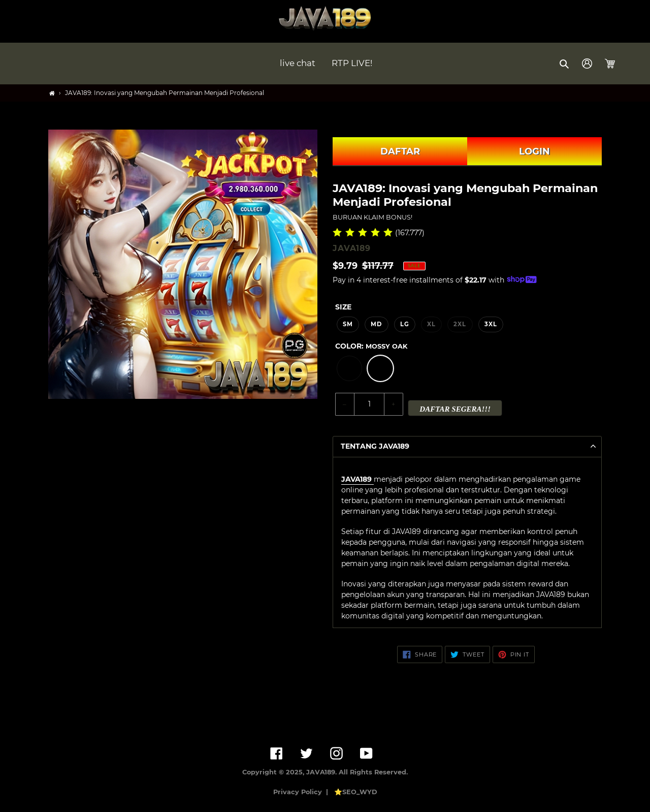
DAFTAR (400, 151)
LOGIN (534, 151)
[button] (565, 64)
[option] (349, 368)
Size (343, 307)
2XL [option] (460, 324)
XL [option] (431, 324)
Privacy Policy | (303, 792)
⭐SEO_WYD (356, 792)
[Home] (52, 93)
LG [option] (405, 324)
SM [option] (348, 324)
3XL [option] (491, 324)
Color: (371, 346)
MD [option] (376, 324)
